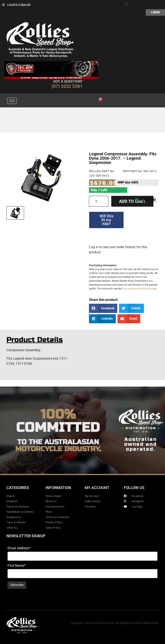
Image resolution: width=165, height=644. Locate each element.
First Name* (17, 566)
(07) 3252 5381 (67, 86)
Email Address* (19, 548)
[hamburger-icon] (12, 101)
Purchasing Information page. (140, 289)
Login (155, 12)
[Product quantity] (99, 201)
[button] (126, 4)
